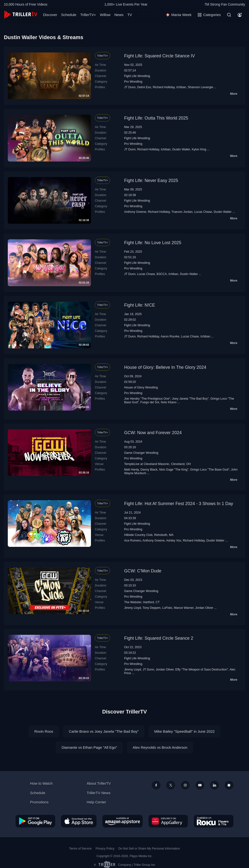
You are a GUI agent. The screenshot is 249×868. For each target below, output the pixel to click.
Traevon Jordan (182, 212)
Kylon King (199, 149)
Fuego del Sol (150, 402)
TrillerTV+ (88, 15)
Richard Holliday (164, 87)
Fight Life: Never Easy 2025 (151, 180)
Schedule (69, 15)
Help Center (96, 802)
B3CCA (162, 274)
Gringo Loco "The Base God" (210, 470)
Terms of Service (80, 849)
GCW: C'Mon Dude (143, 571)
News (119, 15)
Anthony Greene (135, 212)
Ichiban (181, 87)
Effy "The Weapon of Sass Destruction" (202, 670)
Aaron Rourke (170, 336)
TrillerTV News (98, 793)
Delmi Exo (144, 87)
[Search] (229, 15)
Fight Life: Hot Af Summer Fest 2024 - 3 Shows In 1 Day (178, 504)
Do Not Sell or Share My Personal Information (149, 849)
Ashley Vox (174, 541)
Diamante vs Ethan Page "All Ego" (89, 747)
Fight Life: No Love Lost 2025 (153, 243)
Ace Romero (132, 541)
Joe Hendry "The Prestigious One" (147, 399)
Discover (50, 15)
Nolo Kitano (169, 402)
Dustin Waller (181, 149)
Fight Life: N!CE (139, 305)
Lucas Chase (203, 212)
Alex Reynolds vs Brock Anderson (160, 747)
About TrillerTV (99, 783)
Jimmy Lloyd (132, 608)
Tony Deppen (151, 608)
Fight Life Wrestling (137, 76)
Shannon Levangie (200, 87)
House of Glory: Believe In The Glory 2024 (165, 367)
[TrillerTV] (21, 15)
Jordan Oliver (204, 608)
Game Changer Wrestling (141, 453)
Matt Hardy (131, 470)
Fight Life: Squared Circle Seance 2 (159, 638)
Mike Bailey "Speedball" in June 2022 (184, 731)
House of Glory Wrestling (141, 387)
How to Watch (41, 783)
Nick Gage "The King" (174, 470)
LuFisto (167, 608)
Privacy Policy (105, 849)
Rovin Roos (44, 731)
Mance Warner (184, 608)
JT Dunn (130, 87)
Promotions (39, 802)
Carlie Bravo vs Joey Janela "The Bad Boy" (104, 731)
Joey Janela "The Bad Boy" (190, 399)
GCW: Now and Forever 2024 (153, 433)
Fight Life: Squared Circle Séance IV (159, 56)
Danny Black (149, 470)
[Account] (240, 15)
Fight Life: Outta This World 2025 (156, 118)
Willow (105, 15)
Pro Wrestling (133, 82)
